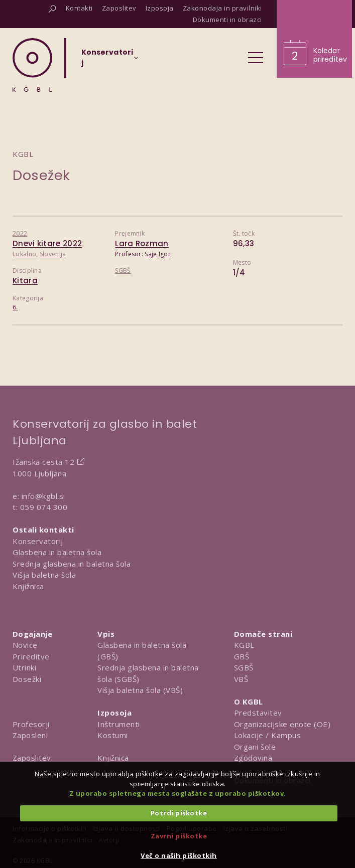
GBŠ (242, 656)
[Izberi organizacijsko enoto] (107, 61)
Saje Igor (158, 254)
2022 (20, 233)
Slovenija (53, 254)
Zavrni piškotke (179, 836)
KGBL (244, 645)
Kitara (25, 281)
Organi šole (255, 747)
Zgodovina (253, 758)
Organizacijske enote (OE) (282, 724)
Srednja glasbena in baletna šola (72, 564)
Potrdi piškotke (179, 813)
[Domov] (32, 65)
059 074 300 (44, 507)
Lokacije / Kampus (268, 735)
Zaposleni (30, 735)
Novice (25, 645)
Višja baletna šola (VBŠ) (140, 690)
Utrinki (25, 667)
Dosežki (27, 679)
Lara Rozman (142, 243)
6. (15, 307)
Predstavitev (258, 713)
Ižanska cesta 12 (43, 462)
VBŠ (241, 679)
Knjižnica (28, 586)
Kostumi (113, 735)
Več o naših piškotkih (179, 855)
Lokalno (24, 254)
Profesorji (31, 724)
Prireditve (31, 656)
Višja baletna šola (44, 575)
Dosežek (41, 175)
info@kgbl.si (43, 496)
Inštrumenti (119, 724)
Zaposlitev (32, 758)
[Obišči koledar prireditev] (314, 39)
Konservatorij (38, 541)
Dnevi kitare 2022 (47, 243)
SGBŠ (123, 271)
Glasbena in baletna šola (57, 552)
